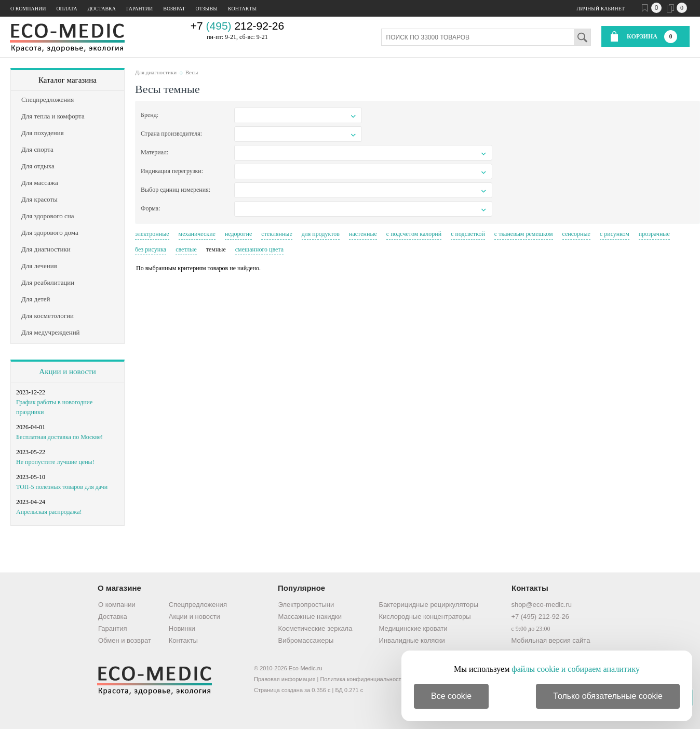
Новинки (182, 628)
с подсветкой (468, 234)
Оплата (66, 9)
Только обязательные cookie (608, 696)
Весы (192, 72)
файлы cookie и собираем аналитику (576, 669)
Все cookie (451, 696)
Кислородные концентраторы (425, 617)
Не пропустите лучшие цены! (55, 462)
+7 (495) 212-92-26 (540, 617)
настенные (363, 234)
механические (197, 234)
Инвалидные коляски (412, 640)
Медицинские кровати (413, 628)
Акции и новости (67, 372)
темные (216, 249)
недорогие (238, 234)
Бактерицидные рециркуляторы (429, 605)
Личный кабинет (601, 9)
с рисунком (615, 234)
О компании (28, 9)
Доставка (102, 9)
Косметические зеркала (315, 628)
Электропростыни (306, 605)
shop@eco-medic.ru (541, 605)
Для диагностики (156, 72)
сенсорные (576, 234)
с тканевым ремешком (524, 234)
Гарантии (139, 9)
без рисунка (151, 249)
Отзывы (207, 9)
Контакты (242, 9)
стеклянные (277, 234)
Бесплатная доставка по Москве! (59, 437)
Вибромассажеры (306, 640)
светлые (186, 249)
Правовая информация (285, 679)
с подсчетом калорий (414, 234)
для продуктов (321, 234)
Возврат (174, 9)
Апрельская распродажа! (49, 512)
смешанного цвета (259, 249)
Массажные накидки (310, 617)
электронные (152, 234)
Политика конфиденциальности (362, 679)
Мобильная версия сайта (550, 640)
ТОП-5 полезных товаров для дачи (62, 487)
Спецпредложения (198, 605)
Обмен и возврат (125, 640)
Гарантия (112, 628)
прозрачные (654, 234)
